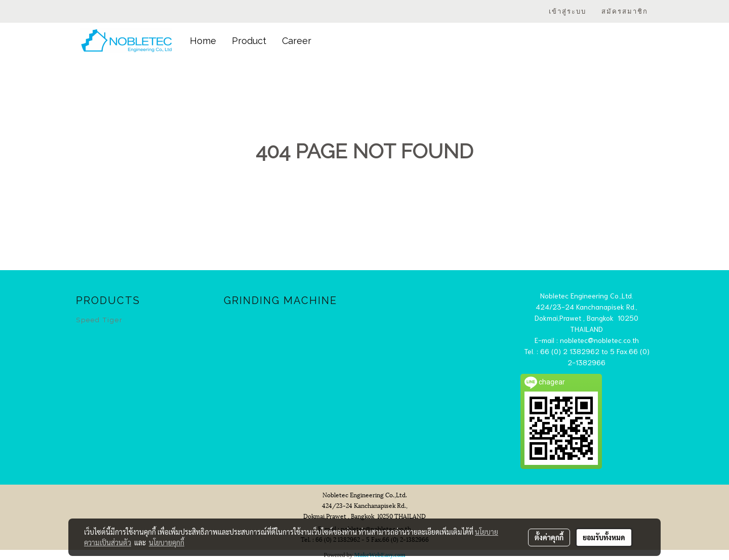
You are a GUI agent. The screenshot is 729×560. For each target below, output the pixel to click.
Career (297, 41)
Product (249, 41)
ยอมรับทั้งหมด (604, 537)
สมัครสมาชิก (625, 11)
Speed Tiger (99, 320)
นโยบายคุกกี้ (167, 542)
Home (203, 41)
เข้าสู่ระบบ (568, 11)
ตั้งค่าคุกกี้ (549, 537)
